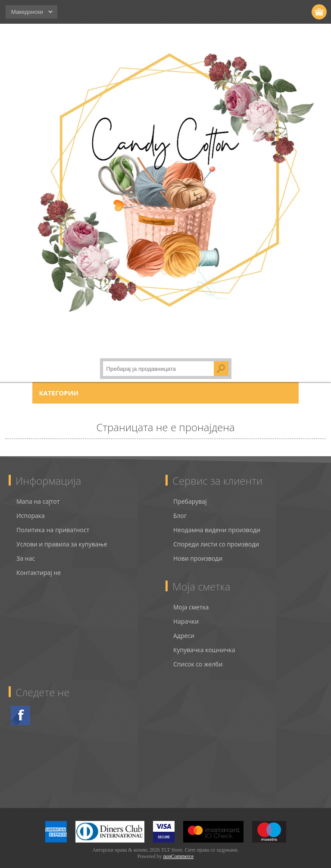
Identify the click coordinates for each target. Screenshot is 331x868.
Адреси (184, 628)
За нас (26, 551)
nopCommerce (179, 849)
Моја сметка (191, 599)
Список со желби (198, 656)
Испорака (31, 508)
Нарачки (186, 614)
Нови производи (198, 551)
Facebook (20, 708)
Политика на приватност (53, 522)
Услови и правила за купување (62, 536)
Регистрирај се (270, 12)
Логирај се (286, 12)
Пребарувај (190, 494)
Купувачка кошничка (204, 642)
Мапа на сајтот (38, 494)
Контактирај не (39, 565)
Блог (180, 508)
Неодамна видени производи (217, 522)
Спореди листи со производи (216, 536)
